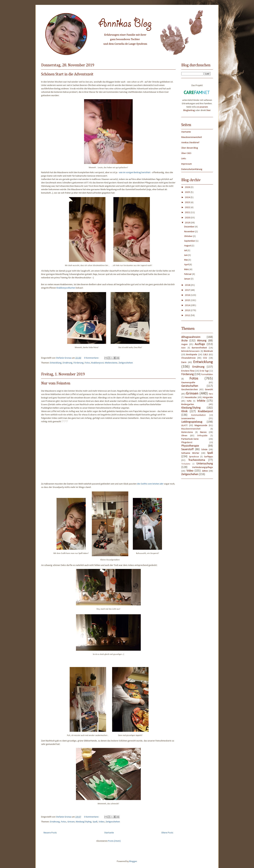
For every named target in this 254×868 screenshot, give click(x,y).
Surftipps (208, 457)
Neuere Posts (50, 833)
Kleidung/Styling (84, 822)
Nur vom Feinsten (56, 383)
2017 (188, 290)
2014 (188, 305)
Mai (186, 260)
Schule (204, 450)
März (187, 270)
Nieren (203, 432)
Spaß (95, 822)
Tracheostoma (197, 460)
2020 (188, 218)
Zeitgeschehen (126, 363)
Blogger (133, 861)
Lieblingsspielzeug (192, 422)
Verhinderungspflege (202, 467)
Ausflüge (200, 344)
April (187, 265)
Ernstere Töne (188, 371)
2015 (188, 300)
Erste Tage (204, 371)
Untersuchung (205, 464)
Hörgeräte (208, 398)
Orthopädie (202, 436)
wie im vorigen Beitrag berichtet (135, 173)
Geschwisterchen (190, 390)
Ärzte (184, 341)
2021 (188, 213)
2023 (188, 203)
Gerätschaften (190, 386)
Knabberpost (97, 363)
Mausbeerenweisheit (192, 137)
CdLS (205, 355)
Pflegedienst (187, 442)
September (190, 241)
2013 (188, 310)
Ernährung (68, 363)
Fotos (87, 363)
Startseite (109, 833)
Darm (184, 362)
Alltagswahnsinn (191, 337)
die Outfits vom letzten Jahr (150, 484)
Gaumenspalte (188, 383)
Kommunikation (199, 415)
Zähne (205, 471)
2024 (188, 198)
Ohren (184, 436)
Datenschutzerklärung (192, 169)
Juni (186, 255)
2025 (188, 192)
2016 (188, 295)
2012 (188, 315)
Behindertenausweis (190, 351)
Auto (183, 348)
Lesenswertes (188, 419)
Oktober (189, 236)
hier (209, 110)
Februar (188, 274)
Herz (211, 394)
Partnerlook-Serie (190, 439)
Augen (184, 344)
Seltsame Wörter (190, 453)
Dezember (190, 227)
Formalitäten (207, 375)
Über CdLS (186, 153)
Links (184, 159)
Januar (187, 279)
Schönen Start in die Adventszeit (67, 74)
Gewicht (209, 390)
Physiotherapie (190, 446)
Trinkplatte (186, 464)
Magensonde (201, 426)
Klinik (184, 411)
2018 (188, 285)
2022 (188, 208)
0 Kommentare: (92, 358)
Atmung (202, 341)
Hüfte (189, 401)
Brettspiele (192, 355)
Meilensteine (111, 363)
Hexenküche (191, 398)
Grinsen (71, 822)
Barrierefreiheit (199, 348)
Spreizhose (194, 457)
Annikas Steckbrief (190, 143)
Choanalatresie (188, 358)
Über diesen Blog (190, 148)
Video (102, 822)
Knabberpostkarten (66, 288)
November (190, 232)
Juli (186, 251)
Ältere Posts (167, 833)
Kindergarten (188, 404)
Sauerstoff (187, 449)
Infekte (201, 401)
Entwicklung (56, 363)
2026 (188, 187)
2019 (188, 223)
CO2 (205, 358)
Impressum (187, 164)
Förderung (79, 363)
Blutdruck (208, 351)
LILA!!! (184, 426)
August (188, 246)
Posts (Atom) (114, 841)
